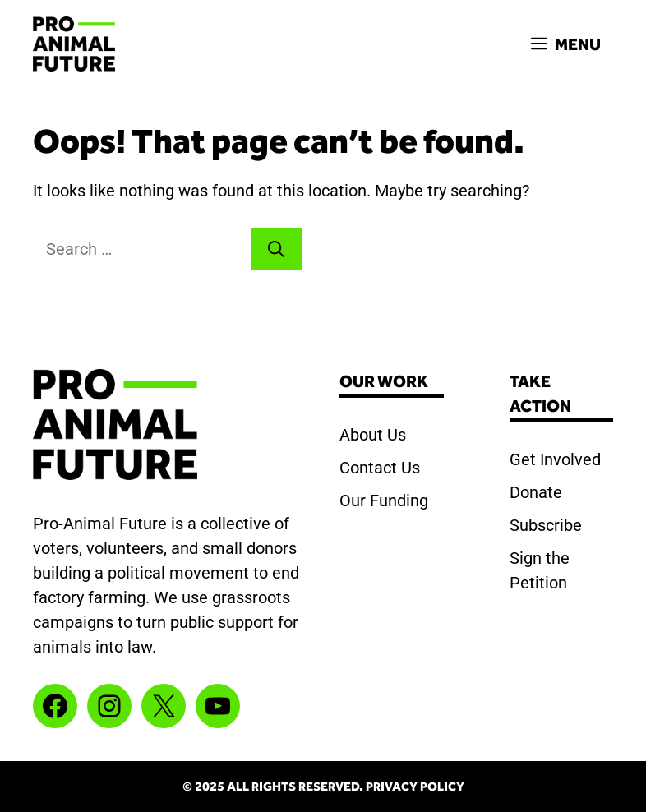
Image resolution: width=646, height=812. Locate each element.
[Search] (276, 249)
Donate (536, 492)
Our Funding (384, 501)
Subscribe (546, 525)
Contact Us (380, 468)
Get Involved (555, 459)
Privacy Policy (415, 787)
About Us (373, 435)
